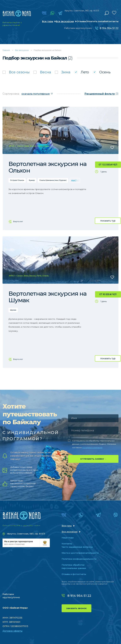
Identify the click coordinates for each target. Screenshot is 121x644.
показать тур (108, 221)
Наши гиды (68, 538)
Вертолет (18, 221)
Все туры (48, 21)
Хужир (32, 180)
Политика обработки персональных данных (74, 566)
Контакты (113, 21)
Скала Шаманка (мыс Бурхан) (53, 180)
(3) (101, 94)
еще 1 (74, 180)
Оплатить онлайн (96, 21)
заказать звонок (76, 608)
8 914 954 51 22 (109, 28)
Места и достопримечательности (80, 553)
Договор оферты (12, 631)
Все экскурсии (65, 21)
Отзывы (81, 21)
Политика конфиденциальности (79, 559)
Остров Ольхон (17, 180)
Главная (6, 50)
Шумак (13, 310)
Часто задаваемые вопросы (77, 547)
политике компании (92, 447)
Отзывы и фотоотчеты (74, 574)
